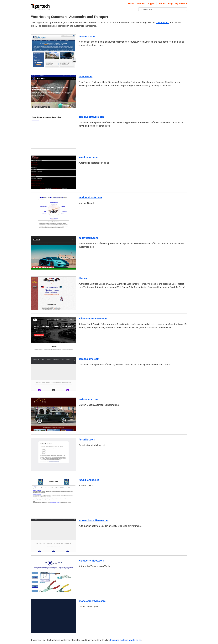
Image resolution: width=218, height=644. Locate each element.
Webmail (141, 4)
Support (152, 4)
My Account (181, 4)
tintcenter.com (87, 36)
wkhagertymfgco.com (91, 561)
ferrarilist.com (87, 440)
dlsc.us (83, 278)
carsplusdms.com (89, 359)
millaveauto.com (88, 238)
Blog (170, 4)
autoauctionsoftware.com (93, 520)
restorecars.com (88, 399)
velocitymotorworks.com (93, 319)
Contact (162, 4)
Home (131, 4)
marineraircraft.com (90, 198)
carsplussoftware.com (92, 117)
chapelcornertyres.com (92, 601)
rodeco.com (86, 77)
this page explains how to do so (126, 640)
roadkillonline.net (89, 480)
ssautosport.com (88, 157)
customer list (162, 23)
